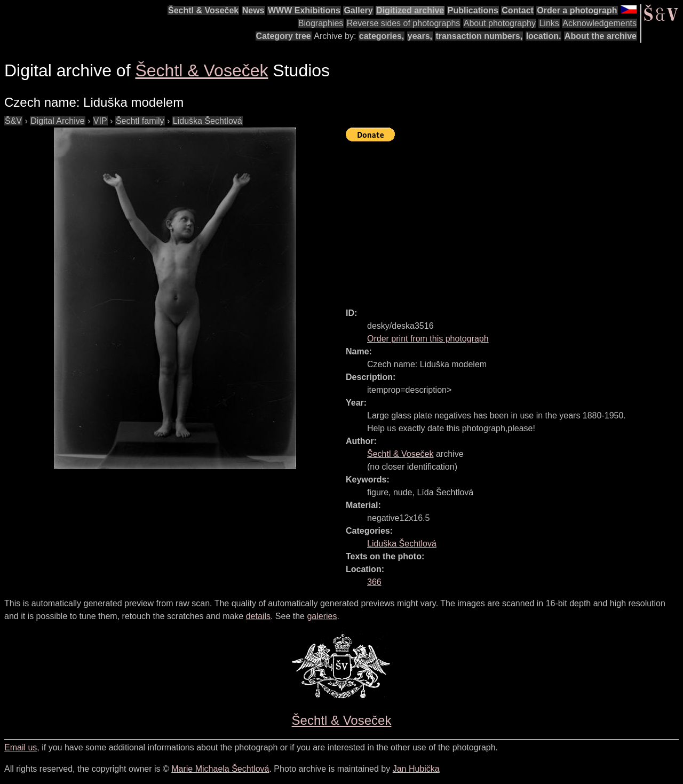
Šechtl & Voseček (203, 10)
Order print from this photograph (428, 339)
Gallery (358, 10)
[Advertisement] (514, 220)
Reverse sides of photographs (404, 23)
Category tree (284, 36)
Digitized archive (410, 10)
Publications (473, 10)
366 (374, 582)
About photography (500, 23)
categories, (382, 36)
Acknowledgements (599, 23)
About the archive (601, 36)
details (258, 616)
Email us (21, 747)
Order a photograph (577, 10)
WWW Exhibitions (304, 10)
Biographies (321, 23)
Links (549, 23)
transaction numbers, (479, 36)
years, (420, 36)
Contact (518, 10)
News (253, 10)
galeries (322, 616)
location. (544, 36)
